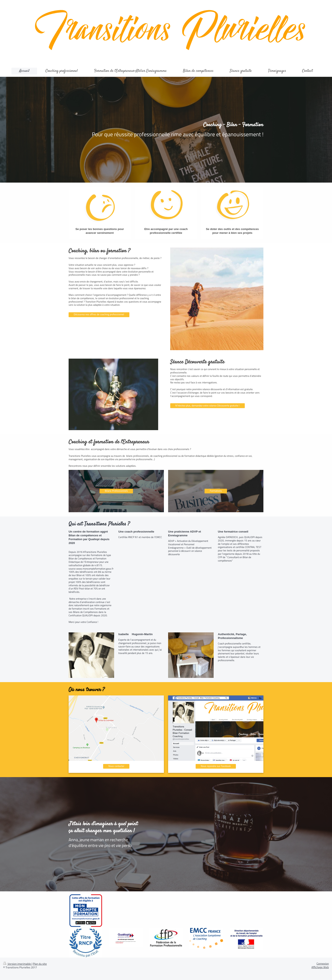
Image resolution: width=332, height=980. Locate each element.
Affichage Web (320, 967)
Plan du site (40, 964)
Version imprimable (17, 964)
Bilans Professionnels (116, 491)
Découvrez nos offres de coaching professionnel (99, 314)
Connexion (323, 964)
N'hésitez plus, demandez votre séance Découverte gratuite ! (207, 406)
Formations (216, 491)
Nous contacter (116, 766)
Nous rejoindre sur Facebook (216, 766)
